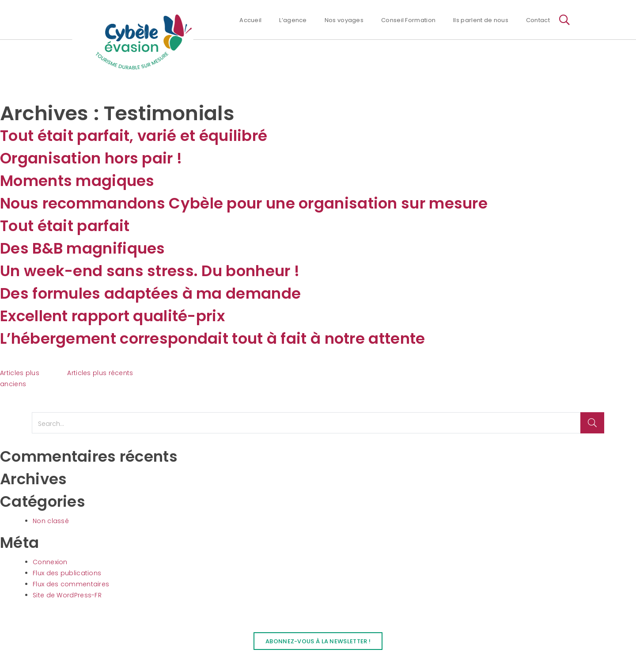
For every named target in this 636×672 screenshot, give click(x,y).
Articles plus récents (100, 373)
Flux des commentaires (71, 584)
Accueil (250, 20)
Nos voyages (344, 20)
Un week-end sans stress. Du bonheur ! (150, 271)
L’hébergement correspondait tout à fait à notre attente (213, 338)
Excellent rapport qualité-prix (112, 316)
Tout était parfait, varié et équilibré (134, 136)
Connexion (50, 562)
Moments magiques (77, 181)
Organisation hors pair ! (91, 158)
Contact (538, 20)
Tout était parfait (65, 226)
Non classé (51, 521)
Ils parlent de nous (481, 20)
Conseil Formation (408, 20)
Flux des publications (67, 573)
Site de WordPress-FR (67, 595)
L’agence (293, 20)
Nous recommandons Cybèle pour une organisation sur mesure (244, 203)
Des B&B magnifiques (83, 248)
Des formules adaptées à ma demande (150, 293)
